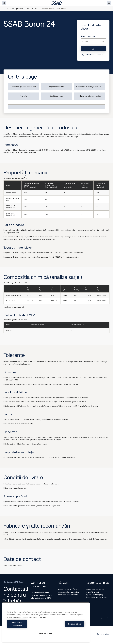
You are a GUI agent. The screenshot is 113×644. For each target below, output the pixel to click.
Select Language (88, 36)
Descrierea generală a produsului (23, 87)
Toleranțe (23, 96)
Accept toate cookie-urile (26, 625)
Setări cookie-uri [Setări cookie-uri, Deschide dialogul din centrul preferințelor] (46, 633)
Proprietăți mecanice (57, 87)
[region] (46, 624)
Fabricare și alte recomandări (90, 96)
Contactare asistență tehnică (97, 618)
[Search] (4, 3)
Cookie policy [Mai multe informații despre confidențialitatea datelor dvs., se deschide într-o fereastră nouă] (42, 620)
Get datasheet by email (93, 55)
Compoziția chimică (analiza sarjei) (90, 87)
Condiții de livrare (57, 96)
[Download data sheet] (93, 48)
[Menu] (109, 3)
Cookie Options (103, 634)
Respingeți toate (66, 625)
